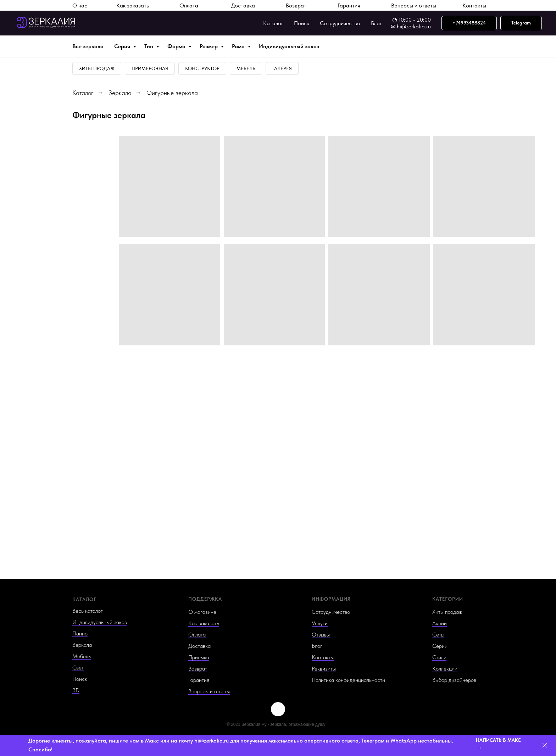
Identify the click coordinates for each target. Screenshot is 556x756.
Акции (440, 623)
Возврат (296, 5)
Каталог (273, 23)
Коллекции (445, 669)
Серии (440, 646)
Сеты (438, 635)
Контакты (474, 5)
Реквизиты (324, 669)
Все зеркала (88, 46)
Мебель (246, 68)
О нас (80, 5)
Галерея (282, 68)
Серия (123, 46)
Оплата (189, 5)
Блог (376, 23)
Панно (80, 633)
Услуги (320, 623)
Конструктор (202, 68)
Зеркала (120, 93)
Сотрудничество (340, 23)
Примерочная (150, 68)
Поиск (302, 23)
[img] (278, 709)
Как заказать (133, 5)
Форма (177, 46)
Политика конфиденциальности (348, 680)
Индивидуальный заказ (289, 46)
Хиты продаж (97, 68)
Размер (209, 46)
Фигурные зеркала (172, 93)
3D (76, 690)
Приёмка (199, 657)
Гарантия (349, 5)
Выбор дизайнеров (454, 680)
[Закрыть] (545, 746)
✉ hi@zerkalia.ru (411, 26)
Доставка (243, 5)
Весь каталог (88, 611)
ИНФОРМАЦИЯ (331, 599)
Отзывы (321, 635)
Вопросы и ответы (414, 5)
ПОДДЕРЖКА (205, 599)
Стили (439, 657)
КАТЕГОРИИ (448, 599)
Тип (149, 46)
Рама (239, 46)
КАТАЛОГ (84, 599)
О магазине (202, 612)
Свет (78, 668)
